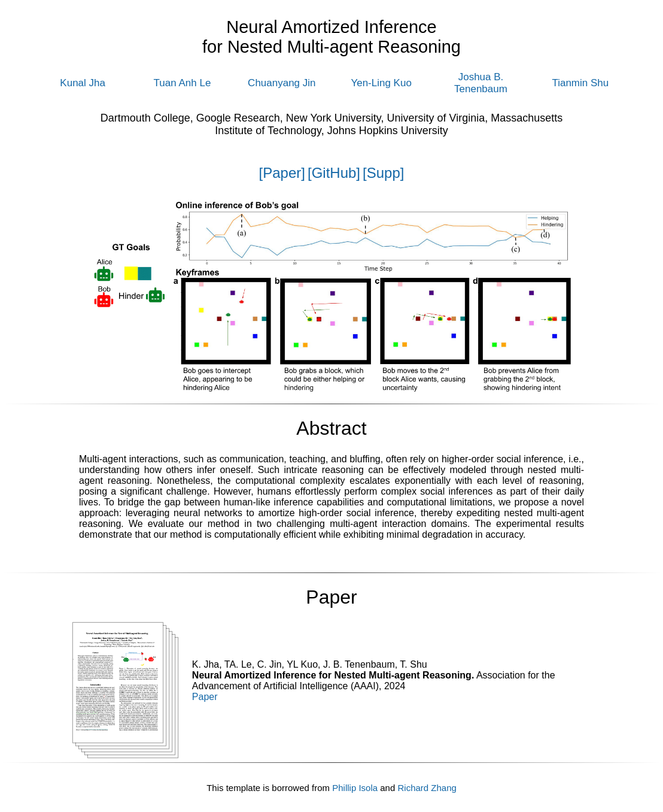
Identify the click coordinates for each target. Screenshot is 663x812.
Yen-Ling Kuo (381, 83)
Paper (205, 697)
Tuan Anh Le (183, 83)
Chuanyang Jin (282, 83)
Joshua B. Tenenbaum (481, 83)
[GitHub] (334, 173)
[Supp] (383, 173)
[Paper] (282, 173)
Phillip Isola (355, 788)
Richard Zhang (427, 788)
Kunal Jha (83, 83)
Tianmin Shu (580, 83)
